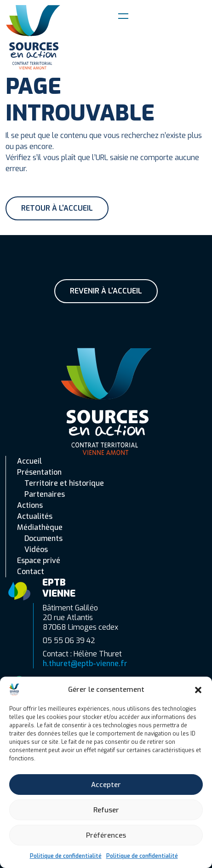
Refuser (106, 810)
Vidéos (36, 549)
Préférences (106, 835)
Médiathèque (40, 527)
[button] (198, 690)
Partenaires (45, 494)
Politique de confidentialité (66, 856)
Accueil (29, 461)
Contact (31, 572)
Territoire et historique (64, 483)
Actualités (35, 516)
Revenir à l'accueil (106, 291)
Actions (30, 505)
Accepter (106, 785)
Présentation (39, 472)
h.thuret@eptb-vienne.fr (85, 664)
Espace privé (39, 560)
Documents (43, 538)
